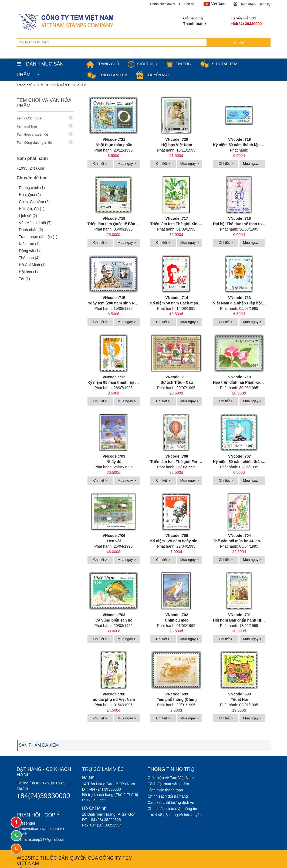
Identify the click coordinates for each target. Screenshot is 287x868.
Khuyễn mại (153, 75)
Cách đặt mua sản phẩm (168, 779)
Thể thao (26, 258)
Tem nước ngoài (45, 118)
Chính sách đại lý (163, 4)
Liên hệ (189, 4)
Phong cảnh (29, 188)
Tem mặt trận (45, 126)
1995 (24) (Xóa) (32, 168)
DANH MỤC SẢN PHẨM (40, 65)
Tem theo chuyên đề (45, 134)
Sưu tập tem (218, 64)
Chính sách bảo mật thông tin (172, 804)
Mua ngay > (127, 163)
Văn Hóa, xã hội (32, 223)
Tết (22, 279)
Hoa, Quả (27, 195)
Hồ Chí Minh (29, 265)
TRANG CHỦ (103, 64)
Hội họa (26, 272)
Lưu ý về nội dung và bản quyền (175, 810)
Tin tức (178, 64)
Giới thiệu (142, 64)
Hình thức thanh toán (165, 785)
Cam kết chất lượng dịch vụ (171, 798)
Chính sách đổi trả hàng (168, 791)
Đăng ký (264, 4)
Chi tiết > (100, 163)
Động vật (26, 251)
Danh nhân (28, 230)
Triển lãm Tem (107, 75)
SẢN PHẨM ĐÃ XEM (39, 740)
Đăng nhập (248, 4)
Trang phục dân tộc (35, 237)
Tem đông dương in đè (45, 142)
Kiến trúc (26, 244)
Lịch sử (25, 216)
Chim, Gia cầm (31, 202)
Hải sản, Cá (29, 209)
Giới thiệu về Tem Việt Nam (171, 773)
